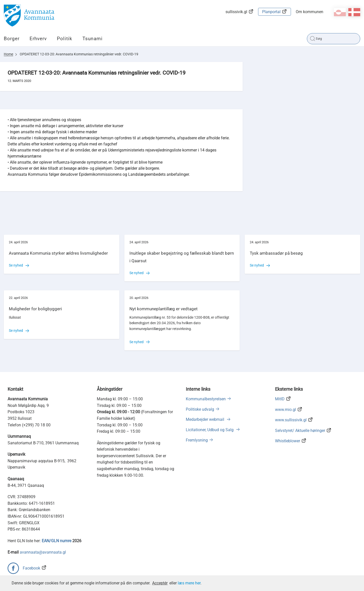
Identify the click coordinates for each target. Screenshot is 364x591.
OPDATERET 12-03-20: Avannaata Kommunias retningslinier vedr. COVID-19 (79, 54)
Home (8, 54)
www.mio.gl (286, 410)
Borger (12, 39)
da (354, 12)
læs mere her (189, 583)
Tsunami (93, 39)
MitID (280, 399)
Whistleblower (288, 441)
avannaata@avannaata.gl (43, 552)
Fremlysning (197, 440)
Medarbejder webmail (206, 419)
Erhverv (38, 39)
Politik (65, 39)
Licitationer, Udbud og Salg (210, 430)
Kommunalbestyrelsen (206, 399)
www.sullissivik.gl (291, 420)
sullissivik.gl (236, 12)
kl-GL (340, 12)
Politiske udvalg (200, 409)
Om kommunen (310, 12)
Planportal (271, 12)
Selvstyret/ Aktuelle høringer (300, 431)
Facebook (31, 568)
